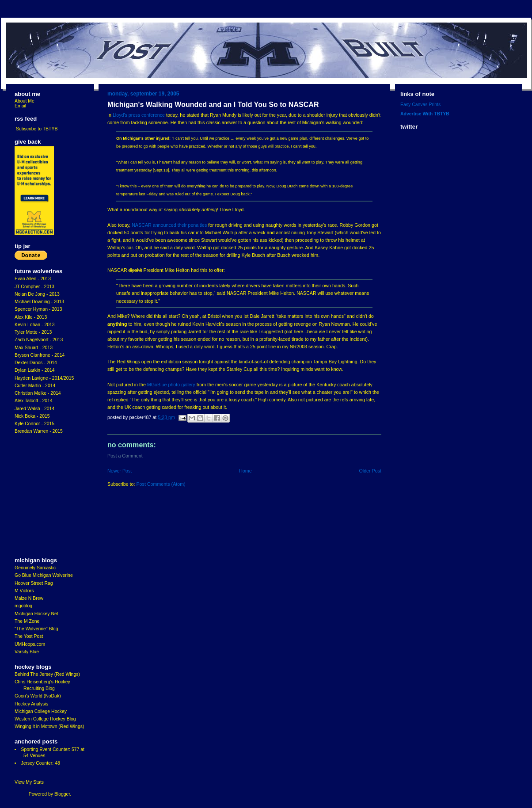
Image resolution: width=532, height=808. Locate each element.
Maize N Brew (29, 598)
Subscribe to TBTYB (37, 129)
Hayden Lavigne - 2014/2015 (44, 378)
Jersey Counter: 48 (40, 763)
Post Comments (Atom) (161, 484)
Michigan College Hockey (41, 711)
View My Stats (29, 782)
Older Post (370, 471)
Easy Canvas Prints (420, 105)
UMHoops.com (30, 644)
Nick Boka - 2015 (32, 416)
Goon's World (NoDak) (38, 696)
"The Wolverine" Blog (36, 629)
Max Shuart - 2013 (34, 348)
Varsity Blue (27, 652)
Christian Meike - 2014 (38, 393)
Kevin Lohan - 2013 (35, 325)
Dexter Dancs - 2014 (36, 363)
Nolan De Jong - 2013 (37, 294)
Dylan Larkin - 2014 (35, 370)
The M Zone (27, 621)
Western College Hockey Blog (45, 719)
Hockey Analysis (31, 704)
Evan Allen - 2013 (33, 279)
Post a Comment (125, 456)
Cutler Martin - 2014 (35, 386)
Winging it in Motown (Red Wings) (49, 726)
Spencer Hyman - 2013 (38, 309)
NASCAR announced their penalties (169, 225)
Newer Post (120, 471)
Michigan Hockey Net (36, 614)
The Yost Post (29, 636)
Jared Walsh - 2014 (34, 409)
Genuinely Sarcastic (35, 568)
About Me (25, 101)
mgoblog (23, 606)
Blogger (62, 794)
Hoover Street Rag (34, 583)
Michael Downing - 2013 (39, 302)
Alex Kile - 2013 (31, 317)
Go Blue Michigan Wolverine (44, 575)
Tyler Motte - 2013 (33, 332)
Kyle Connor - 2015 (34, 424)
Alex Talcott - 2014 (34, 401)
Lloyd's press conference (139, 115)
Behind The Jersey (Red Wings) (47, 674)
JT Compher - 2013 (34, 287)
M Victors (24, 591)
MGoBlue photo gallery (171, 385)
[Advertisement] (41, 496)
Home (245, 471)
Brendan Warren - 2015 (39, 431)
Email (20, 106)
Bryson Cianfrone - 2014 (40, 355)
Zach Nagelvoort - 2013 (39, 340)
